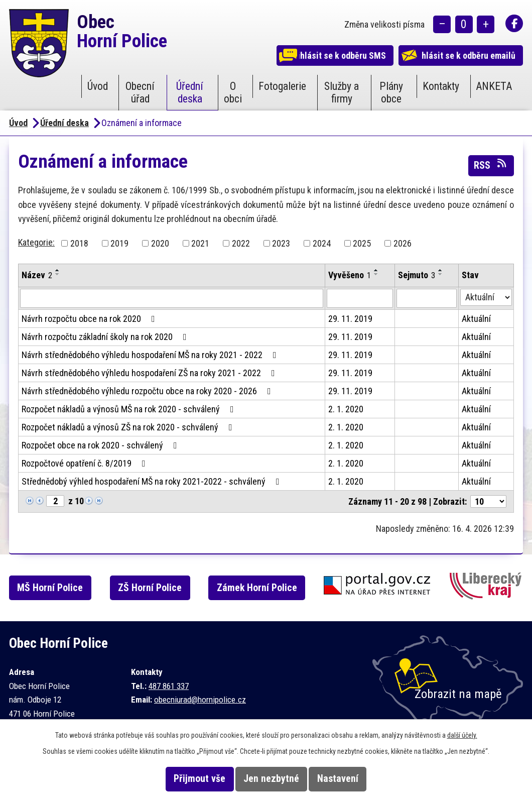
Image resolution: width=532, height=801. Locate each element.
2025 (362, 243)
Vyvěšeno (350, 275)
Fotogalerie (282, 86)
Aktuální (476, 319)
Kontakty (441, 86)
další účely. (462, 735)
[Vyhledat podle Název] (172, 298)
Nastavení (351, 779)
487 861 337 (169, 686)
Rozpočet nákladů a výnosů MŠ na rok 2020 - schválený (130, 409)
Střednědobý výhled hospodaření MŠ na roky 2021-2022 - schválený (153, 481)
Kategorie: (36, 242)
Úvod (98, 86)
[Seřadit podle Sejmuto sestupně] (441, 274)
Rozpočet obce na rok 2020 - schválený (101, 445)
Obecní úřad (140, 92)
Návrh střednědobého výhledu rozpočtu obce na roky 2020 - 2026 (148, 391)
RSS (491, 165)
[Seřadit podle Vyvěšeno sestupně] (376, 274)
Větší (486, 25)
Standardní (464, 25)
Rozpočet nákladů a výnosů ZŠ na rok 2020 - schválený (129, 427)
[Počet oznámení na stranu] (488, 501)
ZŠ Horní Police (160, 588)
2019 (119, 243)
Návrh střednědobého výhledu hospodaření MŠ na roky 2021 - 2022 (151, 355)
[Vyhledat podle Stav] (486, 297)
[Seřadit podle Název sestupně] (58, 274)
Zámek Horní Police (270, 588)
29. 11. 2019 (350, 319)
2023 (281, 243)
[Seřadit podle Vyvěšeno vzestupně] (376, 270)
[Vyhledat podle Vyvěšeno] (360, 298)
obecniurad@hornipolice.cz (200, 700)
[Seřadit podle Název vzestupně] (58, 270)
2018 (79, 243)
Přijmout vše (186, 779)
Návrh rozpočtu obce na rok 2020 (90, 319)
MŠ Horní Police (57, 588)
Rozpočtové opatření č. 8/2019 (86, 463)
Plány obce (391, 92)
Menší (442, 25)
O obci (233, 92)
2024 (322, 243)
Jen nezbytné (271, 779)
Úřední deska (190, 92)
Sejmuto (417, 275)
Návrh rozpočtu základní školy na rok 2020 (106, 337)
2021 (200, 243)
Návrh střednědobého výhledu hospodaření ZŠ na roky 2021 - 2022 (150, 373)
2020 (160, 243)
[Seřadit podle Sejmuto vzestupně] (441, 270)
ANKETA (494, 86)
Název (37, 275)
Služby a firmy (342, 92)
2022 (241, 243)
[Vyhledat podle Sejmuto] (427, 298)
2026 (403, 243)
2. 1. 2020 (346, 409)
